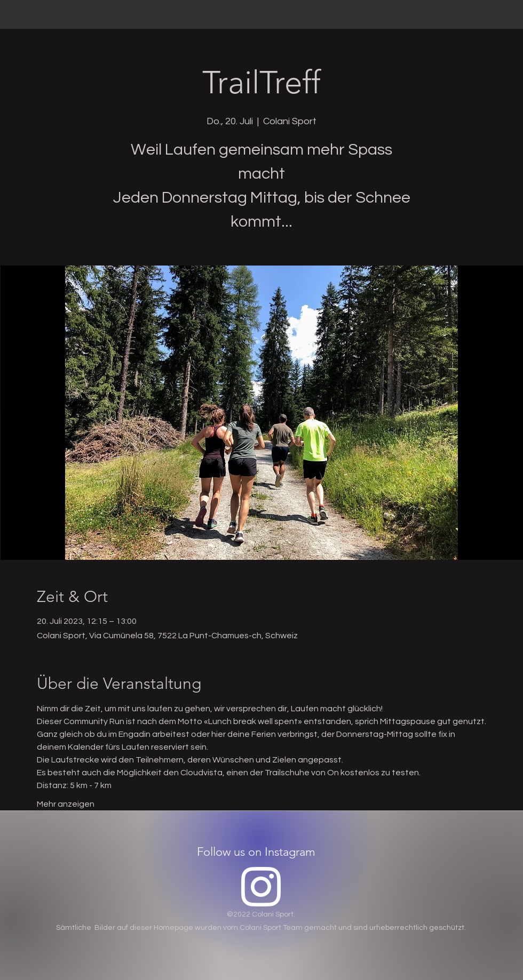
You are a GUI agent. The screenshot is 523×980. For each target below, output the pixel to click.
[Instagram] (261, 887)
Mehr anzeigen (66, 804)
